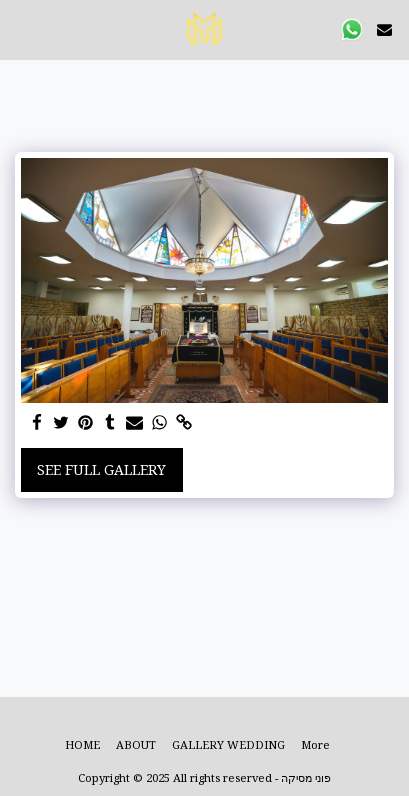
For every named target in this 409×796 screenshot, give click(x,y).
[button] (22, 28)
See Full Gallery (101, 469)
